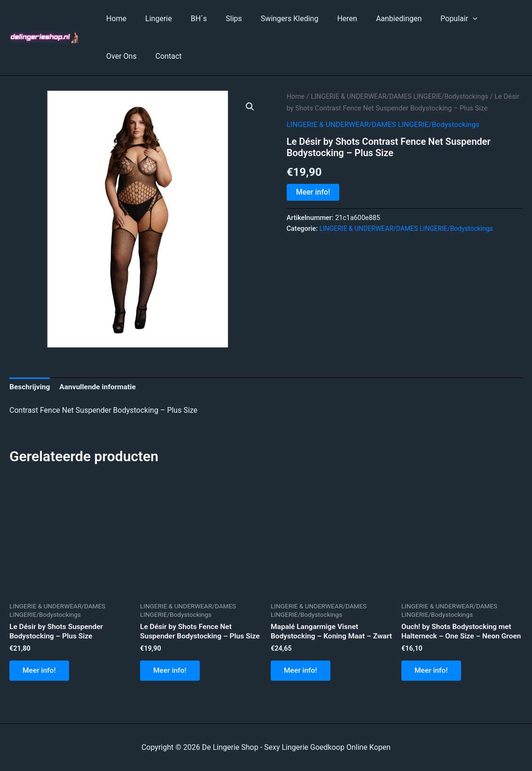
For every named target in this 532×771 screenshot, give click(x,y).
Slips (221, 19)
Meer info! (313, 192)
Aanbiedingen (374, 19)
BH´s (190, 19)
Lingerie (153, 19)
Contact (117, 56)
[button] (250, 107)
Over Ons (480, 19)
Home (114, 19)
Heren (326, 19)
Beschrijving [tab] (30, 387)
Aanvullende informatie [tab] (100, 387)
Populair (430, 19)
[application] (445, 19)
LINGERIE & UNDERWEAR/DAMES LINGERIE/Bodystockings (403, 96)
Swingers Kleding (273, 19)
